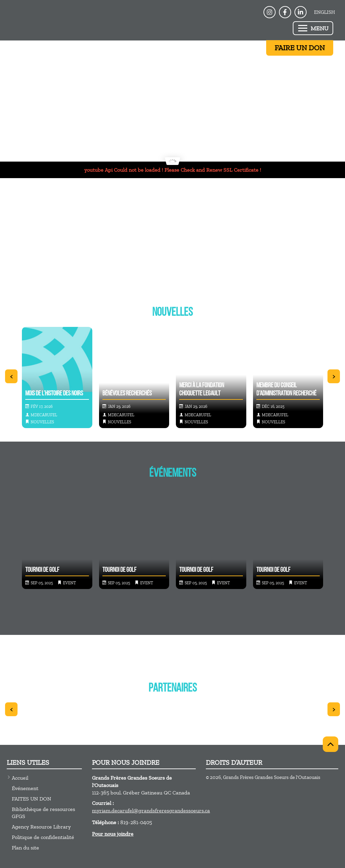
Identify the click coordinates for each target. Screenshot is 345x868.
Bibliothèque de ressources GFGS (43, 813)
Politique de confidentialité (43, 837)
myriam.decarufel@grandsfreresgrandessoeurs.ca (151, 810)
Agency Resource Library (41, 827)
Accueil (20, 778)
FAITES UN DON (32, 799)
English (324, 12)
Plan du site (25, 848)
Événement (25, 788)
